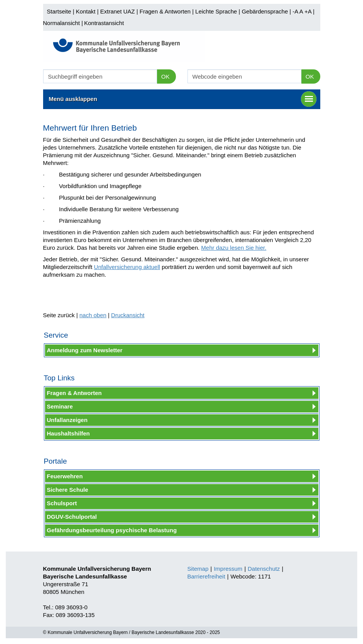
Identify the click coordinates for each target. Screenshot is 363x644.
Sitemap (198, 569)
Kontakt (86, 11)
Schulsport (62, 503)
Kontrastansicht (104, 23)
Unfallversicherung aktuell (127, 267)
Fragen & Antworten (165, 11)
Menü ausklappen (183, 99)
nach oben (93, 315)
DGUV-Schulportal (72, 517)
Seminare (60, 406)
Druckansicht (128, 315)
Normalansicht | (63, 23)
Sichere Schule (68, 490)
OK (166, 77)
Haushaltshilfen (69, 433)
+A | (309, 11)
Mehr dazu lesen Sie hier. (234, 248)
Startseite (59, 11)
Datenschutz (264, 569)
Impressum (228, 569)
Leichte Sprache (216, 11)
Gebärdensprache (265, 11)
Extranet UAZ (117, 11)
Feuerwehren (65, 476)
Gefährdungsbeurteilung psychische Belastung (112, 530)
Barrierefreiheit (206, 576)
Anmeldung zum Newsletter (85, 350)
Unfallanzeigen (67, 420)
